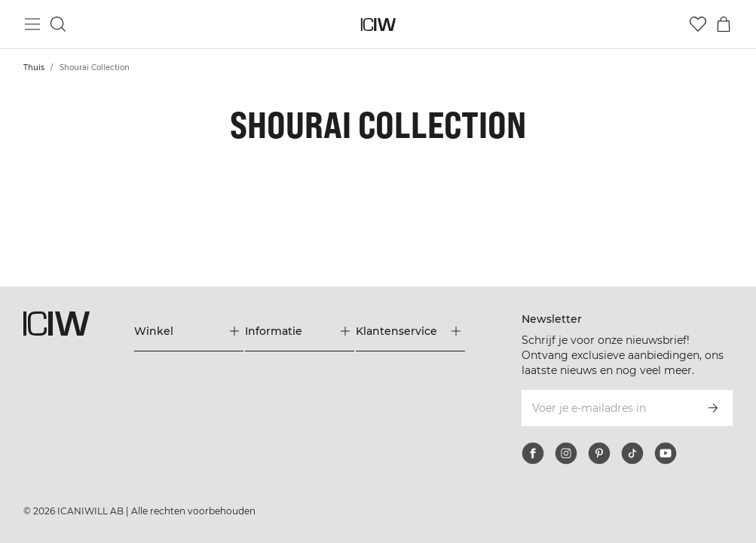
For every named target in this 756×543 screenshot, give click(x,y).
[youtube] (666, 453)
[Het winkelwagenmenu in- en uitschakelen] (724, 24)
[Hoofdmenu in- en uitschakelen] (32, 24)
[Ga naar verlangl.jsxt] (698, 24)
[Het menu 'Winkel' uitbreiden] (189, 331)
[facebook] (533, 453)
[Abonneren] (713, 408)
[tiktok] (632, 453)
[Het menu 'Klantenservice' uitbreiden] (410, 331)
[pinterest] (599, 453)
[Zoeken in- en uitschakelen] (58, 24)
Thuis (34, 67)
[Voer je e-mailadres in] (607, 408)
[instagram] (566, 453)
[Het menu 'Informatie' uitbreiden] (300, 331)
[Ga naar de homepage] (378, 25)
